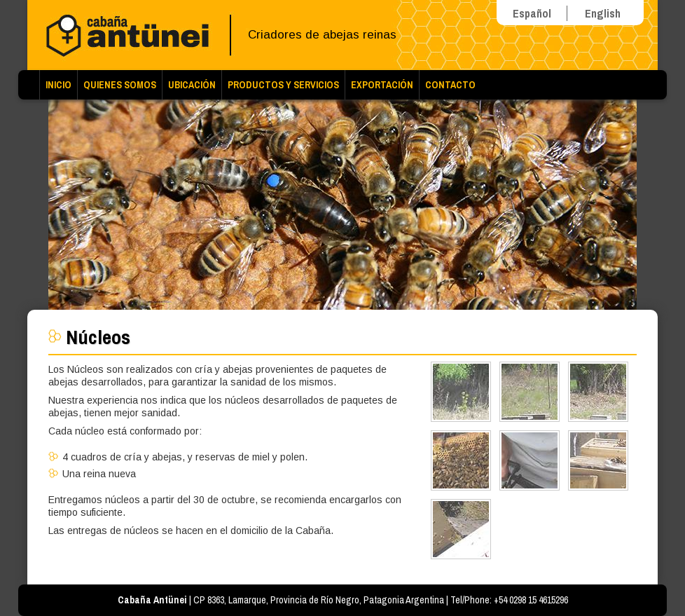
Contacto (450, 85)
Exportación (382, 85)
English (603, 13)
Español (532, 13)
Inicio (58, 85)
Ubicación (192, 85)
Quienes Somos (120, 85)
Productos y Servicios (283, 85)
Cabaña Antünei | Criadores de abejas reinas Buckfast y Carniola (132, 35)
